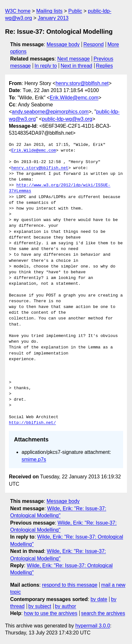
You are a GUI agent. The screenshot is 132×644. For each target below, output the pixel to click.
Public (75, 11)
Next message (74, 59)
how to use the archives (51, 613)
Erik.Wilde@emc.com (74, 98)
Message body (63, 44)
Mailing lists (49, 11)
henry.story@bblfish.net (82, 83)
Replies (104, 66)
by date (99, 599)
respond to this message (69, 585)
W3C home (18, 11)
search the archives (103, 613)
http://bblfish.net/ (32, 423)
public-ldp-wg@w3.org (67, 119)
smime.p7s (34, 459)
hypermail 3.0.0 (92, 626)
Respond (94, 44)
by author (66, 606)
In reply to (46, 66)
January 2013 (53, 18)
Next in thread (76, 66)
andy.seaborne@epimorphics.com (50, 112)
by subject (40, 606)
